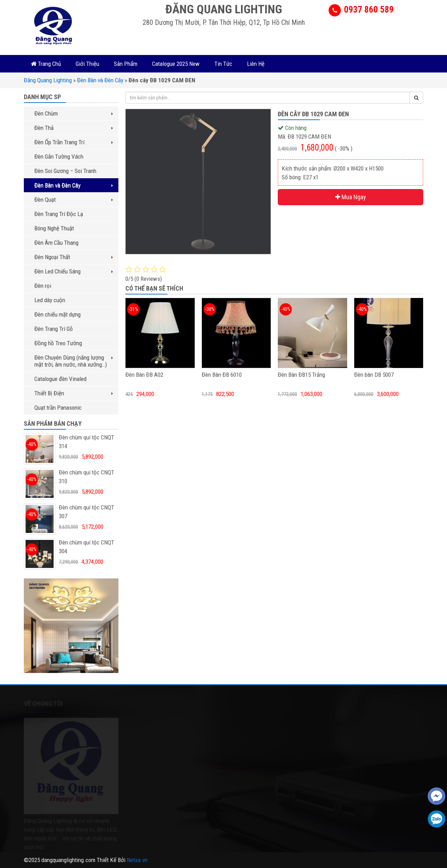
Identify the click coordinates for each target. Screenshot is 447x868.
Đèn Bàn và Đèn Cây (100, 80)
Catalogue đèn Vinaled (60, 379)
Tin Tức (223, 64)
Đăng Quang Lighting (48, 80)
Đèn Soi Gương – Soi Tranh (65, 171)
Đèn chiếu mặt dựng (57, 314)
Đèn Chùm (74, 113)
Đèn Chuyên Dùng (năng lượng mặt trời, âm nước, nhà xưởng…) (74, 361)
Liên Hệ (256, 64)
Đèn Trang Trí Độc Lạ (59, 214)
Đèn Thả (74, 128)
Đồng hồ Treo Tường (58, 343)
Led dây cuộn (50, 300)
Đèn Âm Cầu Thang (56, 243)
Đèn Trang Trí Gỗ (54, 329)
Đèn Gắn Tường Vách (59, 157)
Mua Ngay (351, 197)
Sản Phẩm (126, 64)
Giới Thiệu (87, 64)
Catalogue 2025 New (176, 64)
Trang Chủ (46, 64)
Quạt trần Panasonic (58, 408)
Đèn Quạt (74, 200)
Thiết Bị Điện (74, 393)
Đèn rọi (43, 286)
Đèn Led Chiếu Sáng (74, 271)
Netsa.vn (137, 860)
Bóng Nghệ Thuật (54, 228)
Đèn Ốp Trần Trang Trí (74, 142)
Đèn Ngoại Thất (74, 257)
